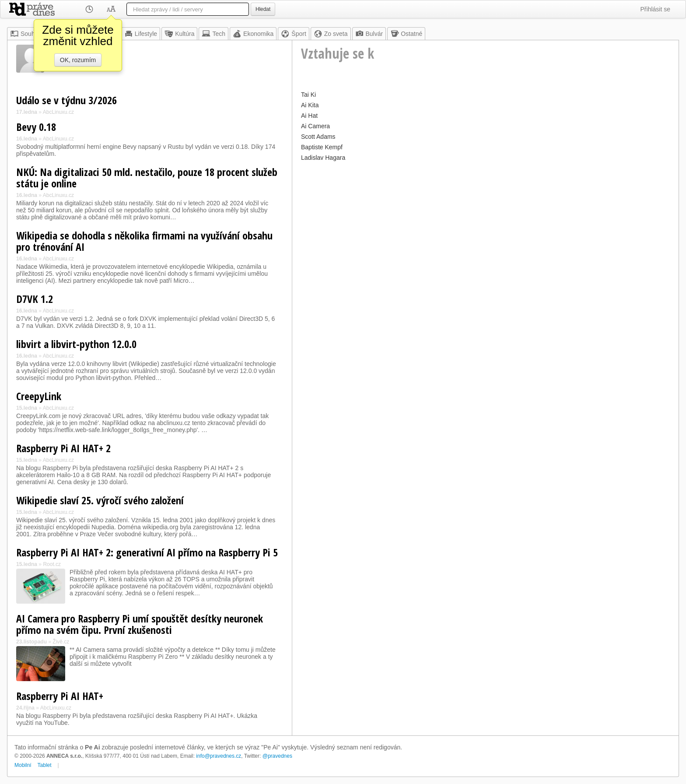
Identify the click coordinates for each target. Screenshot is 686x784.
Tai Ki (308, 95)
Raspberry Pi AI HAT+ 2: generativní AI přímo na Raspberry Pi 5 (147, 552)
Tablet (45, 765)
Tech (213, 34)
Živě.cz (61, 642)
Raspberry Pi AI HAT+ (60, 696)
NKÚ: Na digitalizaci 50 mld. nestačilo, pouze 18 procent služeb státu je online (147, 178)
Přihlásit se (655, 9)
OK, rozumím (78, 60)
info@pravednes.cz (219, 756)
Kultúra (179, 34)
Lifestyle (141, 34)
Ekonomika (253, 34)
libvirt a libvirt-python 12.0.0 (76, 344)
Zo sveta (331, 34)
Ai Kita (310, 105)
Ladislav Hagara (323, 158)
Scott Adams (318, 137)
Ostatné (406, 34)
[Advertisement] (485, 225)
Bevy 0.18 (36, 127)
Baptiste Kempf (322, 147)
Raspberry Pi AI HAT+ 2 (63, 448)
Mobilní (23, 765)
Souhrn (25, 34)
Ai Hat (309, 116)
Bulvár (369, 34)
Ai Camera (315, 126)
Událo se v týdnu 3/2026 (66, 100)
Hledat (263, 9)
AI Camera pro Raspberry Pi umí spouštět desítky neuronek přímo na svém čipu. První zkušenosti (140, 624)
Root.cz (52, 564)
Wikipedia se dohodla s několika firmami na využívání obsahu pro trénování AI (144, 241)
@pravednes (277, 756)
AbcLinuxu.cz (58, 112)
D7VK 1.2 (35, 299)
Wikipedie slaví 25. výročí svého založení (100, 500)
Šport (293, 34)
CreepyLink (39, 396)
